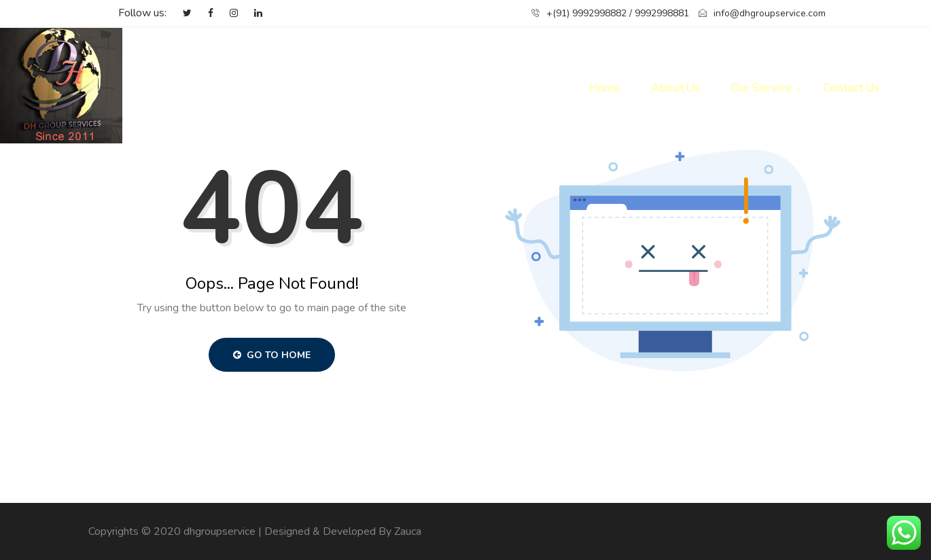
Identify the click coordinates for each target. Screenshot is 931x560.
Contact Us (851, 88)
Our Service (761, 88)
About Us (675, 88)
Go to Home (272, 355)
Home (605, 88)
